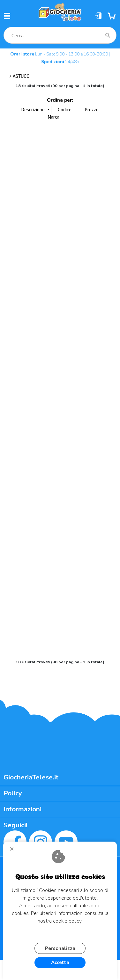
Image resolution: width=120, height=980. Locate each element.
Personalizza (60, 948)
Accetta (60, 962)
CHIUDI (14, 851)
